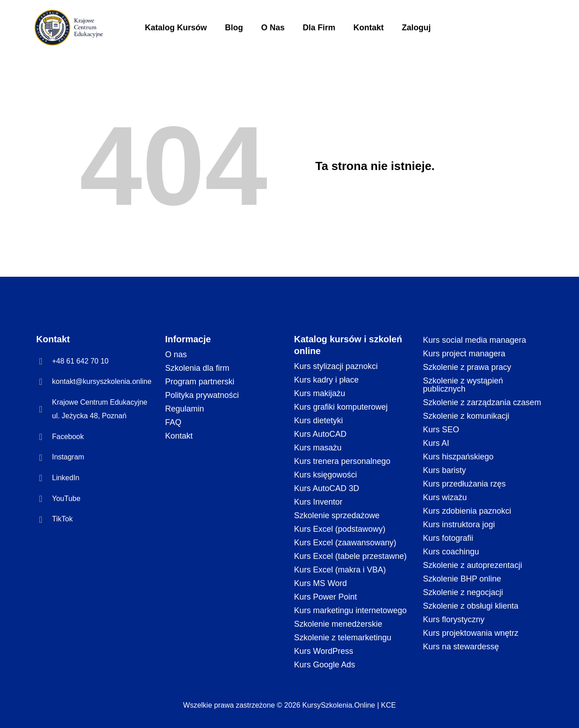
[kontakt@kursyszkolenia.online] (41, 382)
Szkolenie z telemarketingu (343, 638)
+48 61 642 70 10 (80, 361)
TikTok (62, 519)
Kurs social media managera (475, 340)
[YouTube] (41, 499)
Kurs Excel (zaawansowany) (345, 543)
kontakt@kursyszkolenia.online (102, 381)
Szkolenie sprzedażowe (337, 515)
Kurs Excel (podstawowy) (340, 529)
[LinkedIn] (41, 478)
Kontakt (368, 28)
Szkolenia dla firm (197, 368)
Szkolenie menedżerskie (338, 624)
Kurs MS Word (320, 583)
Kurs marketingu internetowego (350, 610)
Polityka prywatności (202, 395)
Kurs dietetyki (318, 421)
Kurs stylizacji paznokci (336, 366)
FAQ (173, 422)
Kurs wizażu (445, 497)
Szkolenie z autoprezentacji (472, 565)
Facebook (68, 437)
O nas (176, 355)
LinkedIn (66, 478)
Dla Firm (319, 28)
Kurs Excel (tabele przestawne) (350, 556)
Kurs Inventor (318, 502)
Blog (234, 28)
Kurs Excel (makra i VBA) (340, 570)
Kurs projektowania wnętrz (471, 633)
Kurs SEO (441, 430)
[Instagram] (41, 458)
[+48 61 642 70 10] (41, 361)
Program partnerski (200, 382)
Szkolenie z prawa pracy (467, 367)
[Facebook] (41, 437)
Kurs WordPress (324, 651)
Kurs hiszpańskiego (458, 457)
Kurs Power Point (325, 597)
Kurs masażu (318, 448)
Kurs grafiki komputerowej (341, 407)
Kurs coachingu (451, 552)
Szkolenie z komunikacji (466, 416)
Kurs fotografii (448, 538)
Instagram (68, 457)
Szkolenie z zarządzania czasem (482, 402)
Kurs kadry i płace (326, 380)
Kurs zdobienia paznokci (467, 511)
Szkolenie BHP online (462, 579)
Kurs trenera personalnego (342, 461)
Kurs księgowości (325, 475)
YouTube (66, 499)
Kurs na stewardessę (461, 647)
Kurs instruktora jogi (459, 525)
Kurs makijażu (320, 393)
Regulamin (185, 409)
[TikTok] (41, 520)
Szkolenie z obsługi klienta (471, 606)
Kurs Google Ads (325, 665)
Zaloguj (416, 28)
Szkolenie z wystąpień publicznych (463, 385)
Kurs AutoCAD (320, 434)
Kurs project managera (464, 354)
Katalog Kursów (176, 28)
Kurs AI (436, 443)
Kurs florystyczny (454, 619)
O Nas (273, 28)
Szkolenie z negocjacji (463, 592)
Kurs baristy (444, 470)
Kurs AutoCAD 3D (327, 488)
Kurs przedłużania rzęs (464, 484)
